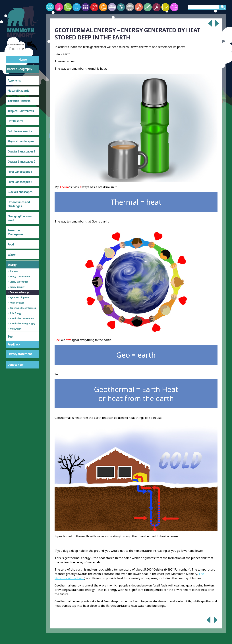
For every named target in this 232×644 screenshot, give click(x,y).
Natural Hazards (18, 91)
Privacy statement (20, 354)
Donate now (15, 365)
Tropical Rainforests (21, 111)
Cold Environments (20, 131)
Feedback (14, 344)
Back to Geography (20, 69)
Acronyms (14, 80)
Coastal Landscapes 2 (21, 162)
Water (12, 255)
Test (11, 336)
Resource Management (17, 232)
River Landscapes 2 (20, 182)
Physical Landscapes (21, 141)
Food (11, 244)
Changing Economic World (20, 218)
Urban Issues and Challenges (19, 204)
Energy (12, 265)
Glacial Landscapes (20, 192)
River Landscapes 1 (20, 172)
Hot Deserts (15, 121)
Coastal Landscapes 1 (21, 151)
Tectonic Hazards (19, 101)
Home (23, 60)
